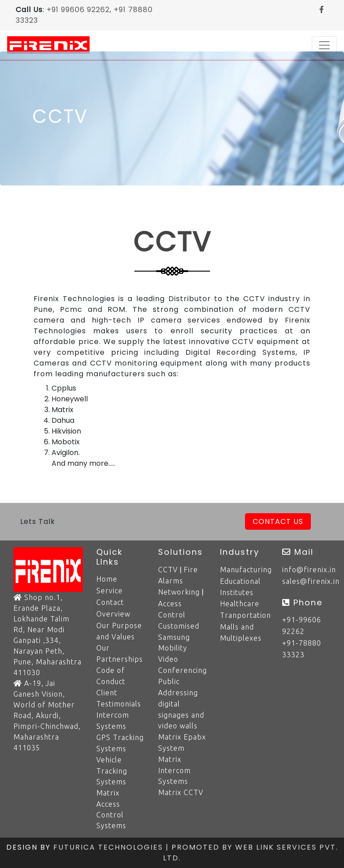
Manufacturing (246, 570)
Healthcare (240, 604)
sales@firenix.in (311, 581)
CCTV (168, 570)
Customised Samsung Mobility (179, 637)
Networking (179, 592)
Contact (110, 602)
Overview (113, 614)
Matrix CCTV (181, 792)
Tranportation (245, 615)
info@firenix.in (309, 570)
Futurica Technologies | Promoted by (144, 847)
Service (110, 591)
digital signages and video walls (181, 715)
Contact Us (278, 521)
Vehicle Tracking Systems (112, 771)
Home (107, 579)
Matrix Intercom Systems (174, 770)
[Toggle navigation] (324, 45)
